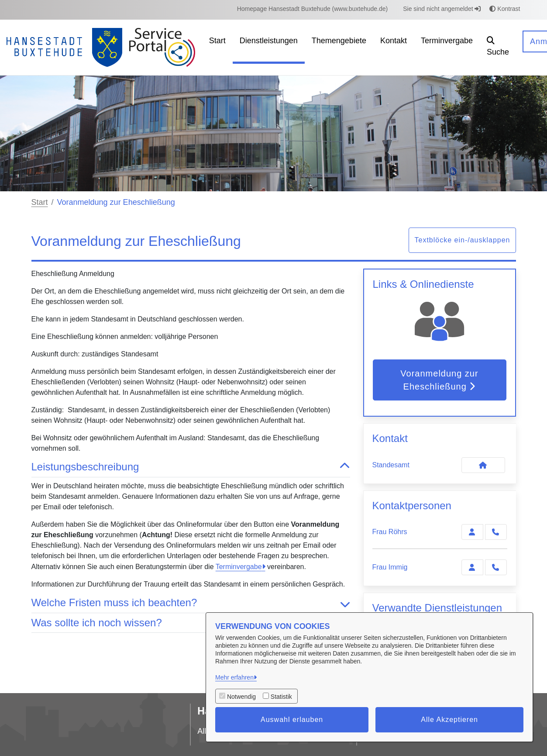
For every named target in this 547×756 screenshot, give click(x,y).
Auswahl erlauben (292, 720)
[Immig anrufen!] (496, 567)
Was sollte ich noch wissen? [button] (191, 623)
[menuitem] (313, 9)
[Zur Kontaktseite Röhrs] (472, 532)
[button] (498, 47)
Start (40, 202)
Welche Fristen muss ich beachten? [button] (191, 603)
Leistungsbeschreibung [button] (191, 467)
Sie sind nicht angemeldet (442, 9)
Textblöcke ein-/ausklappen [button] (462, 240)
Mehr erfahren (234, 677)
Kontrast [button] (505, 9)
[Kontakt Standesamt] (483, 465)
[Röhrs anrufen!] (496, 532)
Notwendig (241, 697)
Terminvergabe (239, 567)
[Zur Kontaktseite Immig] (472, 567)
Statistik (281, 697)
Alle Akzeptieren (449, 720)
